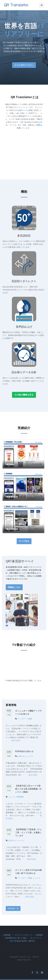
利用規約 (39, 935)
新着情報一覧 (13, 908)
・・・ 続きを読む (13, 740)
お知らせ (21, 756)
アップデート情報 (25, 719)
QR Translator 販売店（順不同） (23, 941)
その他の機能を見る (24, 395)
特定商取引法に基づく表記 (16, 938)
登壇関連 (20, 797)
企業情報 (7, 935)
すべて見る (24, 541)
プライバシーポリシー (23, 935)
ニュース (29, 756)
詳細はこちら (14, 587)
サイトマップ (36, 938)
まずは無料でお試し (24, 65)
